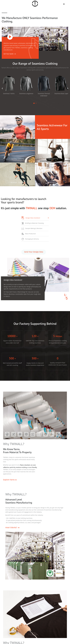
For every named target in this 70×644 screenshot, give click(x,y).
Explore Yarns (10, 481)
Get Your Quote (10, 54)
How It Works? (12, 529)
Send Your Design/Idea (34, 253)
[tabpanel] (26, 85)
